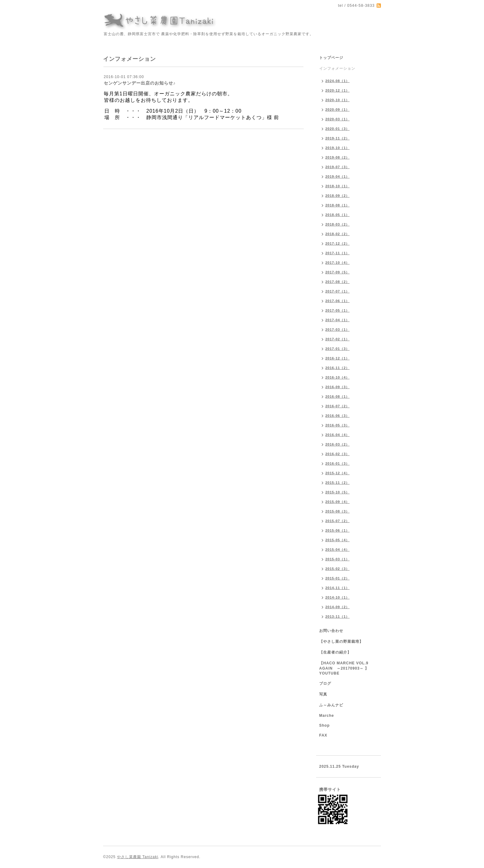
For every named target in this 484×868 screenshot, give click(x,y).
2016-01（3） (338, 463)
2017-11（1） (338, 253)
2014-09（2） (338, 607)
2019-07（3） (338, 167)
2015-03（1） (338, 559)
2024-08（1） (338, 81)
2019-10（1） (338, 148)
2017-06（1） (338, 301)
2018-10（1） (338, 186)
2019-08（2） (338, 157)
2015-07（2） (338, 521)
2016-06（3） (338, 416)
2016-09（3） (338, 387)
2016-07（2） (338, 406)
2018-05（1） (338, 215)
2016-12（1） (338, 358)
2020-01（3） (338, 129)
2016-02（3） (338, 454)
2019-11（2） (338, 138)
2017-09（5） (338, 272)
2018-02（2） (338, 234)
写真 (323, 694)
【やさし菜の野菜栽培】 (341, 642)
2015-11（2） (338, 483)
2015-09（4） (338, 502)
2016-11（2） (338, 368)
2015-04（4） (338, 550)
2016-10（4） (338, 377)
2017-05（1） (338, 310)
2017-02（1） (338, 339)
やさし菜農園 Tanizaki (138, 857)
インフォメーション (337, 69)
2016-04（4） (338, 435)
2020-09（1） (338, 110)
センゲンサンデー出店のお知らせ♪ (140, 83)
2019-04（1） (338, 177)
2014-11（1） (338, 588)
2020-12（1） (338, 90)
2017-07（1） (338, 291)
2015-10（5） (338, 492)
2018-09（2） (338, 196)
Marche (327, 716)
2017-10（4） (338, 263)
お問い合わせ (331, 631)
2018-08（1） (338, 205)
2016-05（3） (338, 425)
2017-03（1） (338, 330)
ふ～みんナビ (331, 705)
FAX (323, 735)
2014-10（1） (338, 597)
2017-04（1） (338, 320)
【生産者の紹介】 (335, 652)
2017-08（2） (338, 282)
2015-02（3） (338, 569)
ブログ (325, 683)
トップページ (331, 58)
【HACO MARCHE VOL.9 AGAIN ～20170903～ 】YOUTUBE (344, 668)
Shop (324, 725)
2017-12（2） (338, 243)
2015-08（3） (338, 511)
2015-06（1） (338, 530)
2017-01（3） (338, 349)
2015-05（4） (338, 540)
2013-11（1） (338, 617)
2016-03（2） (338, 444)
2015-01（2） (338, 578)
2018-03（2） (338, 224)
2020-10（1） (338, 100)
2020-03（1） (338, 119)
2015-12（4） (338, 473)
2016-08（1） (338, 397)
